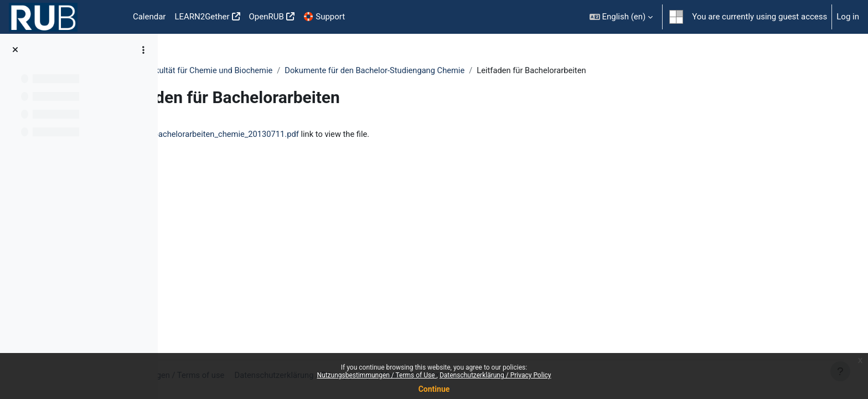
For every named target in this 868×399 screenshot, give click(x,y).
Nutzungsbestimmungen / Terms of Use (376, 375)
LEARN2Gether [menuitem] (202, 17)
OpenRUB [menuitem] (267, 17)
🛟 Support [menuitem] (324, 17)
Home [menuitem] (111, 17)
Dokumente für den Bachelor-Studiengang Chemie (477, 70)
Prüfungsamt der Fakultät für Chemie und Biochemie (276, 70)
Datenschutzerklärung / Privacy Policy (495, 375)
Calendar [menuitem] (149, 17)
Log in (848, 17)
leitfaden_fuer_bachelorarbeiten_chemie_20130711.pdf (301, 135)
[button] (621, 17)
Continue (434, 389)
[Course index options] (143, 50)
